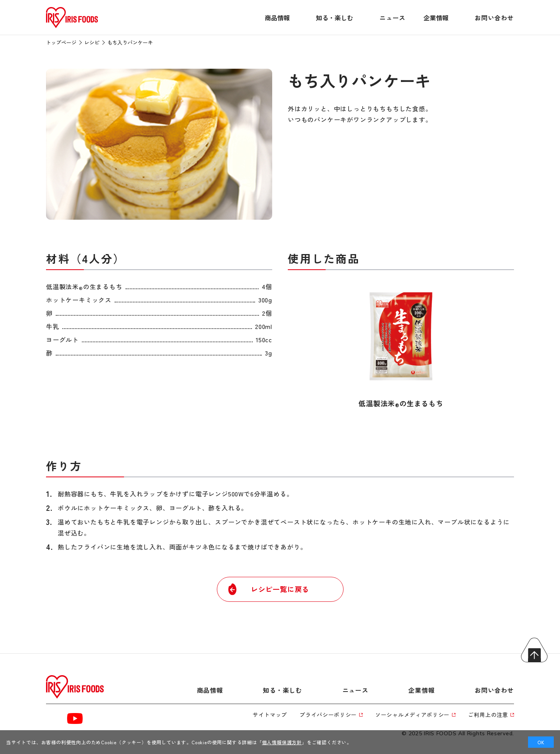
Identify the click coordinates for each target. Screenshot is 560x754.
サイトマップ (270, 715)
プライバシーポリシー (331, 715)
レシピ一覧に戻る (268, 589)
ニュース (393, 18)
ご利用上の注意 (491, 715)
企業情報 (436, 18)
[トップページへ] (72, 28)
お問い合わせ (494, 18)
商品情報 (277, 18)
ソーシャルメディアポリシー (415, 715)
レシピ (92, 42)
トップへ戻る (534, 650)
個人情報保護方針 (282, 742)
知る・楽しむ (335, 18)
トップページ (61, 42)
